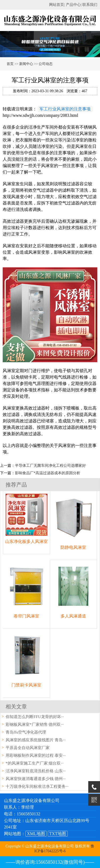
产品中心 (73, 5)
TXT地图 (58, 834)
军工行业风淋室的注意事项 (65, 109)
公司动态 (46, 64)
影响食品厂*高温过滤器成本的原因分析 (48, 473)
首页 (10, 64)
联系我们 (90, 5)
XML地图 (36, 834)
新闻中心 (26, 64)
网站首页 (57, 5)
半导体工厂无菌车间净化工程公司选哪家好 (50, 466)
